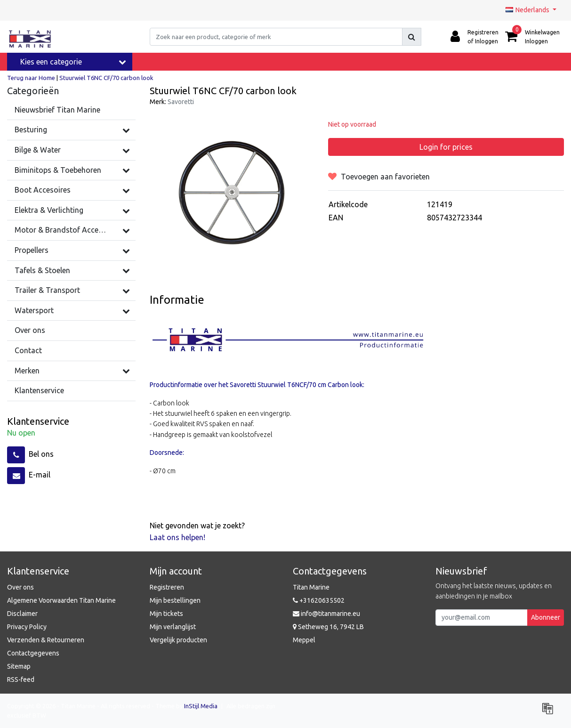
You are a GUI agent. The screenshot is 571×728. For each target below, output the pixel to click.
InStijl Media (201, 706)
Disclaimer (22, 614)
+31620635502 (319, 600)
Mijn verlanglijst (173, 627)
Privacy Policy (27, 627)
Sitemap (19, 666)
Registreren (167, 587)
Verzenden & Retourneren (46, 640)
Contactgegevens (33, 653)
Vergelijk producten (178, 640)
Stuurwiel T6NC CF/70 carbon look (106, 78)
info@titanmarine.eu (326, 614)
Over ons (20, 587)
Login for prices (446, 147)
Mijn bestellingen (175, 600)
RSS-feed (21, 679)
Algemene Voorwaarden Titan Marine (61, 600)
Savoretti (181, 102)
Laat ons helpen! (177, 537)
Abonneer (546, 617)
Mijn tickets (166, 614)
